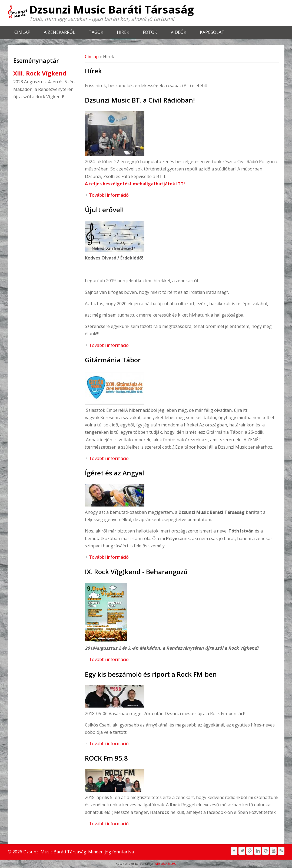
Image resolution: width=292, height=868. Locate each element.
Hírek (123, 32)
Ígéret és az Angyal (115, 473)
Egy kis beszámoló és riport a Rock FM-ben (151, 674)
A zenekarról (59, 32)
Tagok (96, 32)
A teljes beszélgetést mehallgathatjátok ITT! (135, 184)
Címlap (22, 32)
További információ (109, 195)
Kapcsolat (212, 32)
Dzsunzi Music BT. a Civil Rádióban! (140, 100)
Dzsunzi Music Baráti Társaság (112, 9)
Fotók (150, 32)
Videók (178, 32)
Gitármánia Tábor (113, 360)
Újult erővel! (104, 210)
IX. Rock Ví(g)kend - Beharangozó (136, 572)
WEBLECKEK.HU (165, 864)
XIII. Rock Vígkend (40, 73)
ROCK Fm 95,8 (106, 758)
